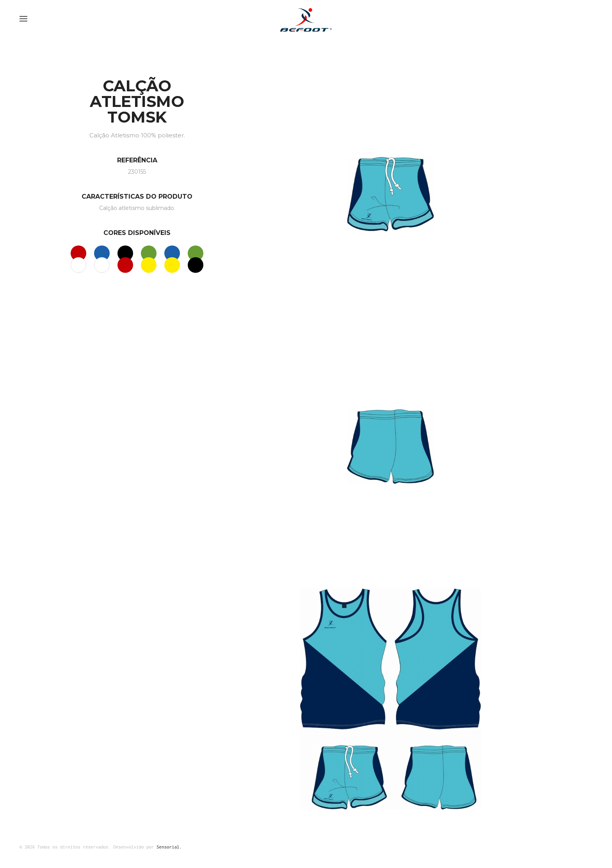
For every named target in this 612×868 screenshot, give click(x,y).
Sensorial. (169, 847)
